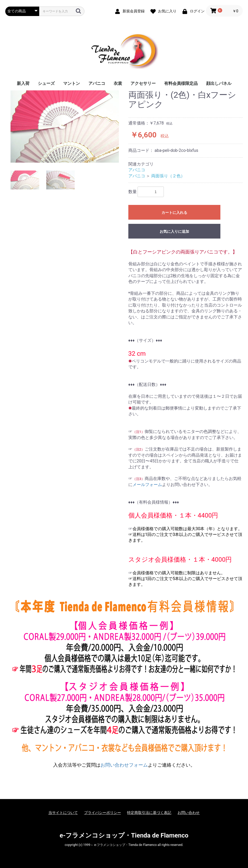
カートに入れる (174, 213)
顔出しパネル (219, 83)
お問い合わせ (189, 813)
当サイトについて (63, 813)
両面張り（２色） (168, 176)
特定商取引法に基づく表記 (149, 813)
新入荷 (23, 83)
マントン (72, 83)
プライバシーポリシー (103, 813)
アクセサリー (143, 83)
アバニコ (97, 83)
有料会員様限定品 (181, 83)
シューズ (46, 83)
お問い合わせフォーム (124, 765)
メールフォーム (147, 485)
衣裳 (118, 83)
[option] (65, 126)
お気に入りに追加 (174, 231)
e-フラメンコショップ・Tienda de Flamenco (124, 835)
